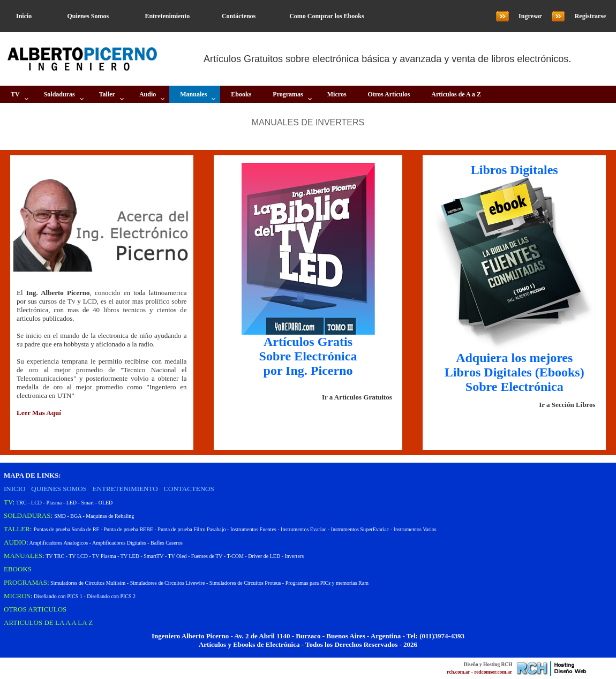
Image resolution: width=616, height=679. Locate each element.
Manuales (193, 94)
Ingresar (530, 16)
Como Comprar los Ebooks (326, 16)
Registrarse (591, 16)
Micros (337, 94)
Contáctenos (239, 16)
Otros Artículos (389, 94)
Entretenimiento (167, 16)
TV (15, 94)
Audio (148, 94)
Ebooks (241, 94)
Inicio (24, 16)
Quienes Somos (88, 16)
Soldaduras (59, 94)
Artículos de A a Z (456, 94)
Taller (107, 94)
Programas (288, 94)
